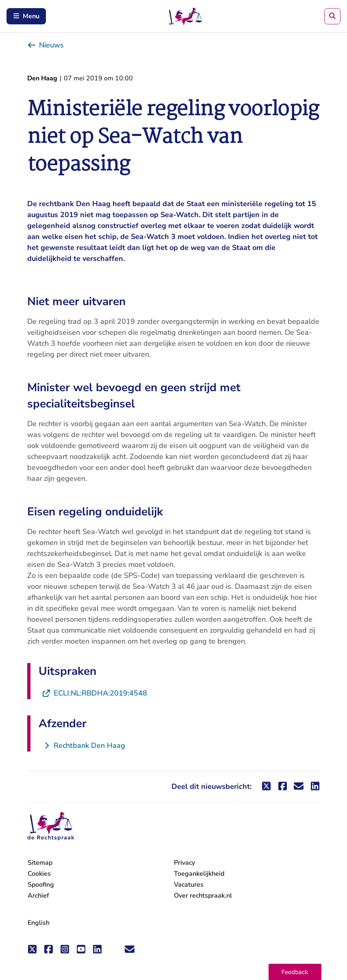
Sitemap (40, 863)
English (39, 923)
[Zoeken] (332, 16)
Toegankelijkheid (199, 874)
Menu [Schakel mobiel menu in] (26, 16)
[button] (295, 972)
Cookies (39, 874)
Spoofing (41, 885)
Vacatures (189, 885)
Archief (38, 896)
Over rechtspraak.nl (203, 896)
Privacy (184, 863)
